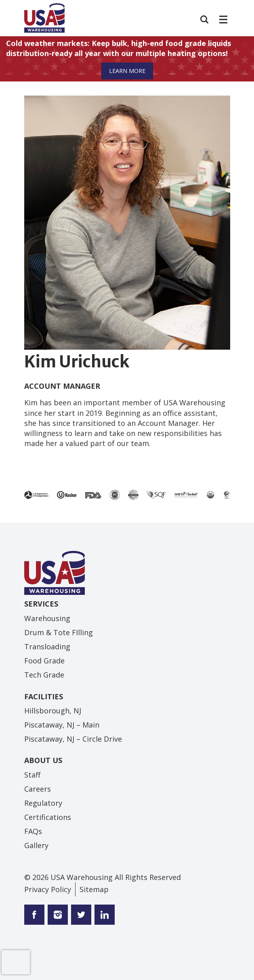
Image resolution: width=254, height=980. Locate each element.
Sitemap (94, 889)
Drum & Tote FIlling (59, 632)
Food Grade (44, 661)
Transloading (47, 646)
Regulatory (43, 803)
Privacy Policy (48, 889)
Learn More (127, 71)
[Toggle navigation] (223, 19)
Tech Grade (44, 675)
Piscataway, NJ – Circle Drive (73, 739)
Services (41, 604)
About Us (43, 760)
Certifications (48, 817)
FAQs (33, 831)
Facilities (44, 696)
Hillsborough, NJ (53, 711)
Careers (38, 789)
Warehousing (47, 618)
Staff (32, 775)
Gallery (36, 845)
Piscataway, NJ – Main (62, 725)
